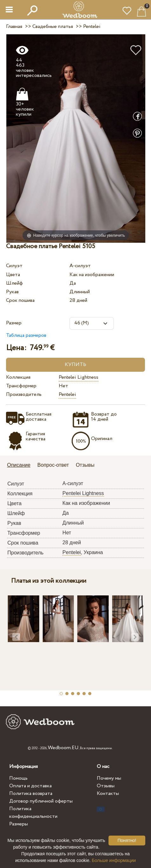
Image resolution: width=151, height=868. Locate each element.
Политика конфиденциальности (33, 813)
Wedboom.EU (63, 748)
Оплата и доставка (30, 786)
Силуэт (14, 266)
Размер (14, 323)
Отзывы (106, 786)
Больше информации (114, 860)
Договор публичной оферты (41, 801)
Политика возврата (31, 793)
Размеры (19, 824)
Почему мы (109, 778)
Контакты (108, 793)
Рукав (12, 292)
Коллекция (18, 377)
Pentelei (67, 394)
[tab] (21, 466)
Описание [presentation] (19, 465)
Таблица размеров (26, 335)
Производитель (24, 394)
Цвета (13, 275)
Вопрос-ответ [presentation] (53, 465)
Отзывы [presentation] (85, 465)
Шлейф (14, 283)
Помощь (18, 778)
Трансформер (21, 386)
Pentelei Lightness (79, 377)
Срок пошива (20, 300)
